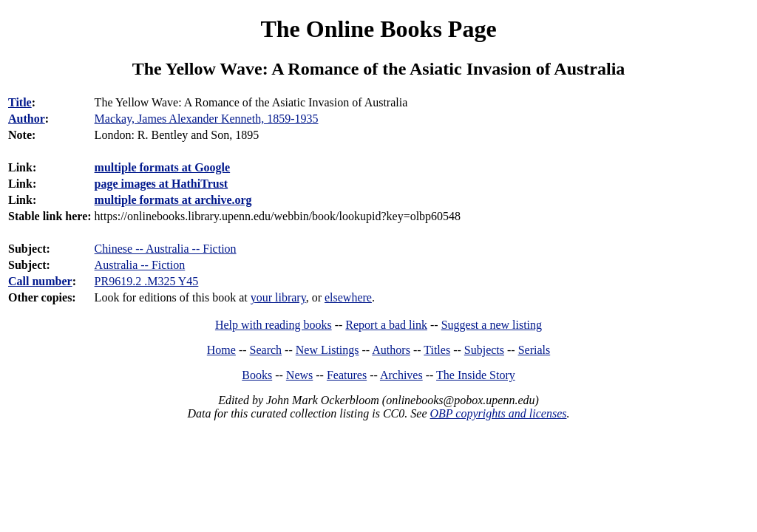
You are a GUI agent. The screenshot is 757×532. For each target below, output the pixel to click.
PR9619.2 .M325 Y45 (147, 281)
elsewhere (348, 297)
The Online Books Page (378, 29)
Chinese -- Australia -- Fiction (166, 249)
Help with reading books (274, 325)
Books (257, 375)
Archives (401, 375)
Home (221, 350)
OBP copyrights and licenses (498, 413)
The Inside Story (476, 375)
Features (347, 375)
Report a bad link (386, 325)
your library (278, 297)
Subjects (484, 350)
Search (266, 350)
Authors (391, 350)
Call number (40, 281)
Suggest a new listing (492, 325)
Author (27, 119)
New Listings (327, 350)
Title (20, 102)
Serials (534, 350)
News (299, 375)
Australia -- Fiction (140, 265)
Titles (437, 350)
